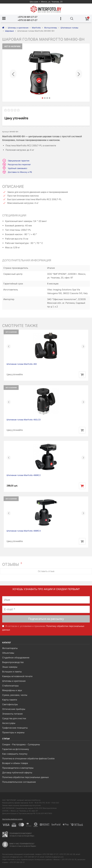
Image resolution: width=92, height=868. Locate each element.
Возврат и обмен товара (15, 763)
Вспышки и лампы (12, 672)
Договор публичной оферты (17, 773)
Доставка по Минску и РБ (20, 172)
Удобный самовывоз (17, 168)
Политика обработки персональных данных (25, 777)
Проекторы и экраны (13, 732)
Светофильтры (10, 704)
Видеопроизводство (13, 662)
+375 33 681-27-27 (27, 20)
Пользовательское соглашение (19, 782)
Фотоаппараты (10, 648)
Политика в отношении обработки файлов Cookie (28, 758)
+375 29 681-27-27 (27, 17)
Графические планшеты (15, 728)
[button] (13, 73)
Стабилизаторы (10, 686)
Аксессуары (9, 723)
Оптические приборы (14, 709)
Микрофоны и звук (12, 690)
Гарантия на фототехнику (16, 749)
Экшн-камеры (10, 667)
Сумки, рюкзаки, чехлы (15, 695)
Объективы (8, 653)
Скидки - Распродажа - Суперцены (21, 744)
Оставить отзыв (46, 571)
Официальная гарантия (19, 161)
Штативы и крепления (14, 681)
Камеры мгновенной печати (17, 676)
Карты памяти (10, 700)
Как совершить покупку (15, 754)
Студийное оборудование (16, 658)
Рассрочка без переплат (19, 164)
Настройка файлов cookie (12, 819)
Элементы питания (12, 714)
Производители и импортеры (18, 768)
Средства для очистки (14, 718)
